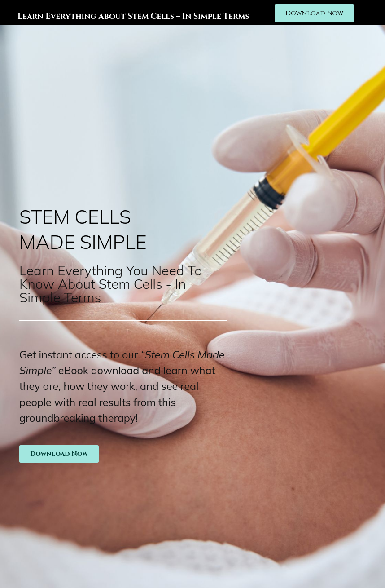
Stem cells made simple (83, 229)
